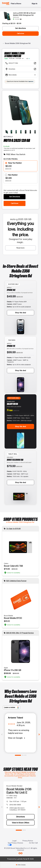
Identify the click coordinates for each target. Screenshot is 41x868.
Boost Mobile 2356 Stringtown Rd (17, 43)
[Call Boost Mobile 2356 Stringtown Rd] (21, 63)
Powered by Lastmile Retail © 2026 (20, 859)
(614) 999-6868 (15, 805)
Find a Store (16, 4)
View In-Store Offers (21, 823)
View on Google (17, 738)
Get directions (20, 28)
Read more (20, 248)
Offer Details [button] (21, 865)
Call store (20, 33)
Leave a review (11, 707)
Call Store (15, 203)
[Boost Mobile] (6, 3)
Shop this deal (20, 313)
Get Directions (15, 197)
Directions (20, 817)
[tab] (20, 865)
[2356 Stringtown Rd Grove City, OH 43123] (21, 69)
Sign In (34, 4)
